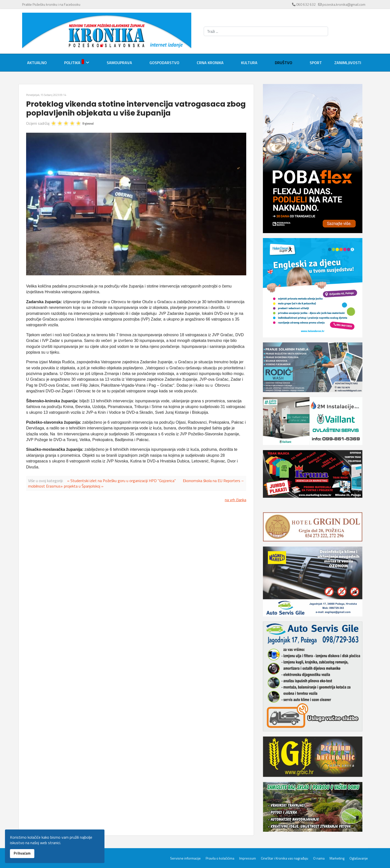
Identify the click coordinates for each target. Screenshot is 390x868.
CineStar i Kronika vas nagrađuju (285, 858)
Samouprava (119, 63)
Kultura (249, 63)
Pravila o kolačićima (220, 858)
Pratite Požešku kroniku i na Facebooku (51, 4)
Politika (74, 62)
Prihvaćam (22, 853)
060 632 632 (306, 4)
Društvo (284, 63)
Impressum (248, 858)
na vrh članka (236, 500)
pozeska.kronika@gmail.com (344, 4)
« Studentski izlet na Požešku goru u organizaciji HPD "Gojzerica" (122, 481)
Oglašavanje (359, 858)
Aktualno (37, 63)
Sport (316, 63)
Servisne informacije (185, 858)
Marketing (337, 858)
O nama (319, 858)
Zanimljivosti (348, 63)
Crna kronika (210, 63)
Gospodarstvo (164, 63)
